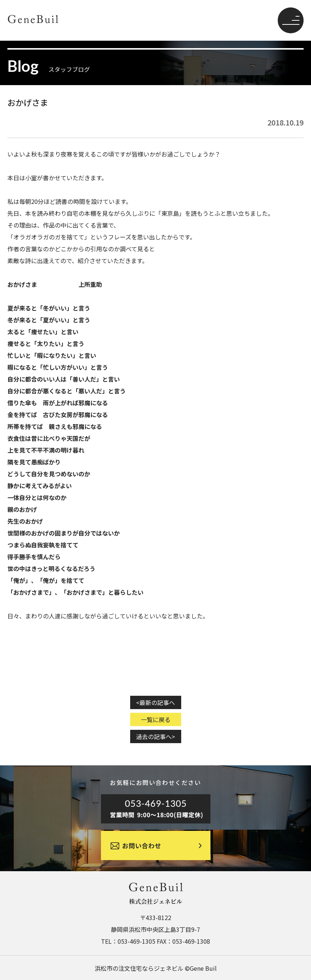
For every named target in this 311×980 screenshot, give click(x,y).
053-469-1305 (136, 941)
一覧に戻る (156, 719)
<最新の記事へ (155, 702)
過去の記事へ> (155, 736)
